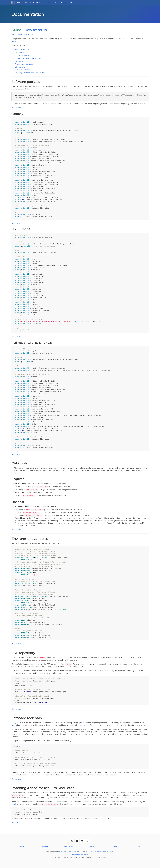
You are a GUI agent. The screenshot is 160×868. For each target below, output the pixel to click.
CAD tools (19, 61)
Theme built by (76, 854)
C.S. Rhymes (85, 854)
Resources (38, 3)
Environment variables (24, 64)
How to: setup (36, 30)
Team (63, 3)
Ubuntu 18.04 (24, 56)
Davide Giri (61, 851)
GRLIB (14, 725)
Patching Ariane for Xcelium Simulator (30, 73)
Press (56, 3)
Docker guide (17, 41)
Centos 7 (22, 53)
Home (19, 3)
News (49, 3)
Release (28, 3)
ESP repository (21, 67)
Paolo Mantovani (73, 851)
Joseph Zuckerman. (108, 851)
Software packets (22, 49)
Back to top (16, 108)
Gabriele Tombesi (95, 851)
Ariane (83, 725)
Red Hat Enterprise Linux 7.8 (30, 58)
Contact (71, 3)
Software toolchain (22, 70)
